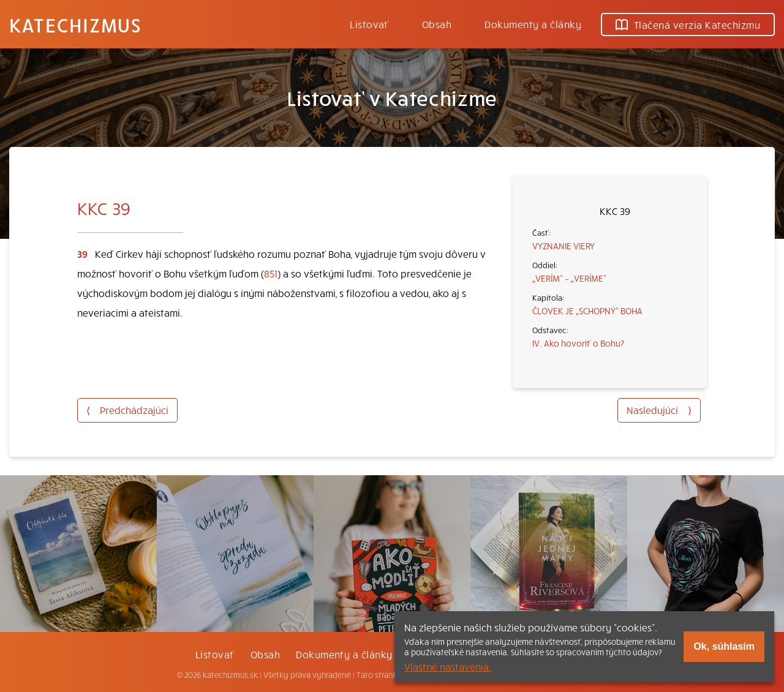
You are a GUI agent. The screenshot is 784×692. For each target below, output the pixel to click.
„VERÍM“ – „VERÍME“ (569, 278)
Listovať (369, 24)
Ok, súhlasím (724, 646)
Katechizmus (75, 24)
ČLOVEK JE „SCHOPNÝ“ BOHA (587, 310)
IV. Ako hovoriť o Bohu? (578, 343)
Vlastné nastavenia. (448, 666)
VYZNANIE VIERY (563, 246)
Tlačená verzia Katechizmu (688, 24)
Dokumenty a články (533, 24)
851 (271, 273)
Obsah (437, 24)
